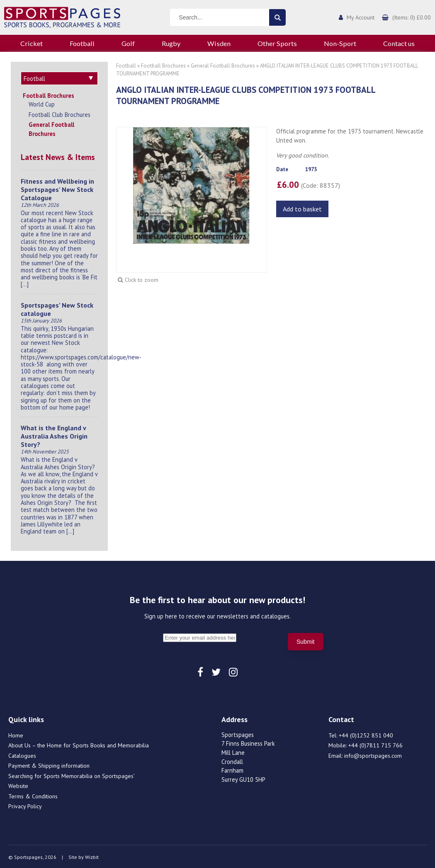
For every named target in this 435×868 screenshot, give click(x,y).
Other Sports (277, 43)
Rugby (171, 43)
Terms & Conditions (33, 795)
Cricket (32, 43)
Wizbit (92, 856)
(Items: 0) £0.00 (412, 17)
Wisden (219, 43)
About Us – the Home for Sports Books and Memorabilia (79, 744)
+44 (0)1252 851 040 (366, 734)
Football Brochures (49, 94)
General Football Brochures (51, 128)
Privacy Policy (25, 805)
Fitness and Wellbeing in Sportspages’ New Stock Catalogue (57, 188)
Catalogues (22, 754)
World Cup (42, 103)
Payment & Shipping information (49, 764)
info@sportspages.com (373, 754)
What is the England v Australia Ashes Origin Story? (54, 435)
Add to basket (302, 209)
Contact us (399, 43)
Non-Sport (340, 43)
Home (16, 734)
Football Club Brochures (60, 113)
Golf (128, 43)
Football (82, 43)
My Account (361, 17)
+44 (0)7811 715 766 (375, 744)
